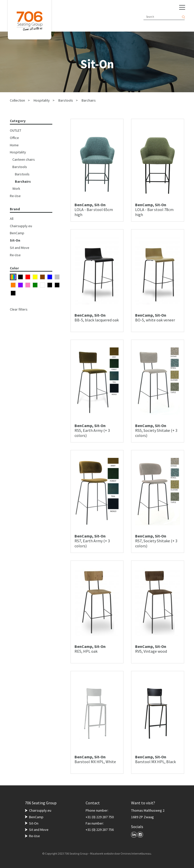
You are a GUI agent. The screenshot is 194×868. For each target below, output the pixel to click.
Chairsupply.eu (21, 226)
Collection (17, 100)
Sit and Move (20, 248)
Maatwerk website (102, 853)
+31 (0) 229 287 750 (100, 817)
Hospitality (42, 100)
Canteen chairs (24, 159)
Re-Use (15, 196)
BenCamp (17, 233)
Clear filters (19, 309)
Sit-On (15, 240)
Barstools (66, 100)
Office (14, 138)
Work (16, 189)
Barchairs (89, 100)
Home (14, 145)
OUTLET (16, 130)
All (12, 219)
